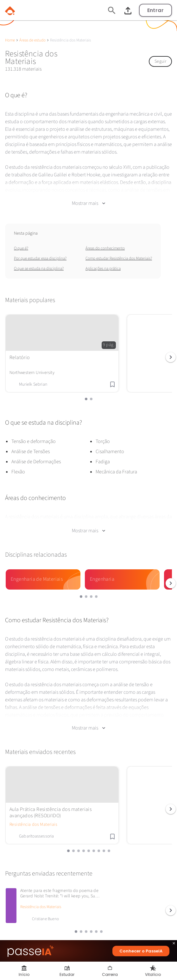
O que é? (21, 243)
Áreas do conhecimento (105, 243)
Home (10, 40)
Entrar (155, 10)
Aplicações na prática (103, 263)
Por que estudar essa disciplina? (40, 253)
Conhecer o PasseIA (141, 951)
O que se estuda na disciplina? (39, 263)
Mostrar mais (88, 198)
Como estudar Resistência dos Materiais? (119, 253)
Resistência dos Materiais (33, 810)
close (174, 944)
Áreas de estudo (32, 40)
